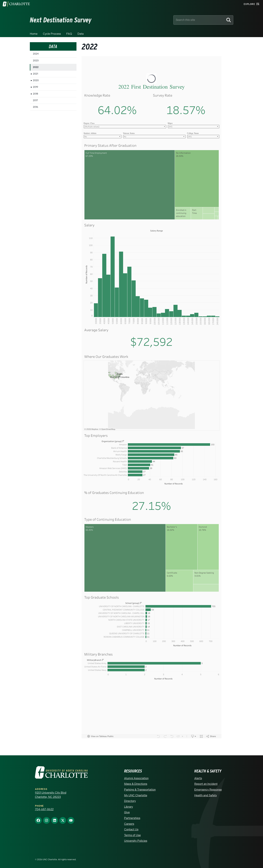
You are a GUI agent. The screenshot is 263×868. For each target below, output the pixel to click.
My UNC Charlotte (136, 795)
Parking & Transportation (140, 790)
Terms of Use (132, 835)
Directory (130, 801)
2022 (36, 67)
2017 (35, 100)
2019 (36, 87)
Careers (129, 824)
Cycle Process (52, 34)
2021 (35, 74)
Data (81, 34)
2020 (36, 80)
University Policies (136, 841)
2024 (36, 54)
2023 (36, 61)
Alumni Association (136, 778)
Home (34, 34)
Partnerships (132, 818)
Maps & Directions (136, 784)
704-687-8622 (44, 809)
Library (129, 807)
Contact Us (131, 829)
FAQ (69, 34)
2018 (36, 94)
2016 (36, 107)
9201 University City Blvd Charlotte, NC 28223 (51, 795)
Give (127, 812)
